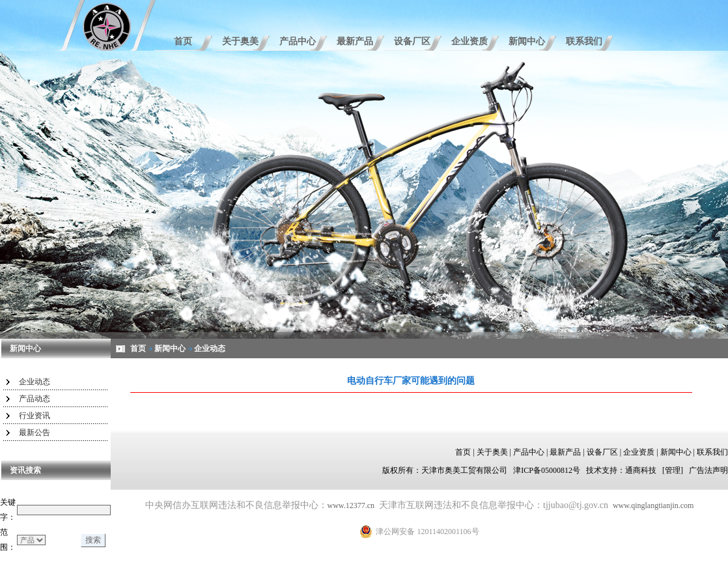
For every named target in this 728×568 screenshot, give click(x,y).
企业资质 (469, 41)
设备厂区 (412, 41)
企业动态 (35, 382)
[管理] (673, 470)
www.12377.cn (351, 505)
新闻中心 (527, 41)
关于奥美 (240, 41)
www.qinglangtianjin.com (653, 505)
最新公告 (35, 433)
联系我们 (584, 41)
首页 (183, 41)
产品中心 (298, 41)
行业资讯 (35, 416)
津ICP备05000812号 (547, 470)
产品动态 (35, 399)
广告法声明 (708, 470)
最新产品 (355, 41)
